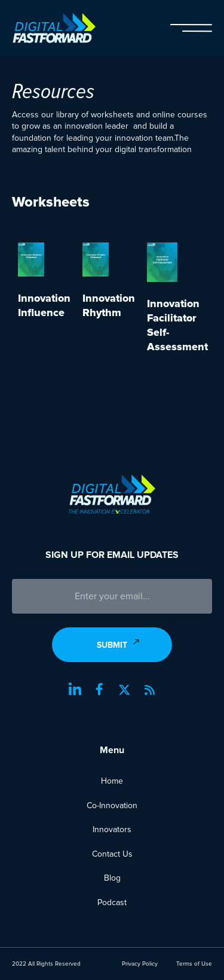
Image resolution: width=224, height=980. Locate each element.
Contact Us (112, 854)
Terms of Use (194, 964)
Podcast (112, 902)
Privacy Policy (140, 964)
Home (112, 781)
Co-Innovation (112, 805)
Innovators (112, 829)
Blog (112, 878)
